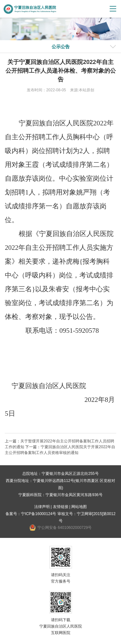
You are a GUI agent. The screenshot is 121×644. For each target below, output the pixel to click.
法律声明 (42, 507)
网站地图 (79, 507)
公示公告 (61, 47)
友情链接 (61, 507)
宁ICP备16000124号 (39, 514)
